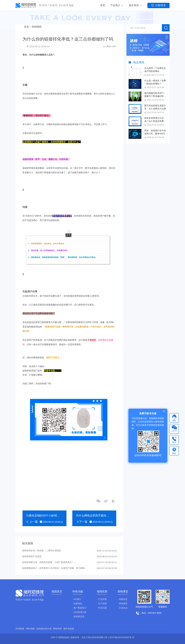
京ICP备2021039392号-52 (122, 637)
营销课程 (37, 27)
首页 (103, 5)
